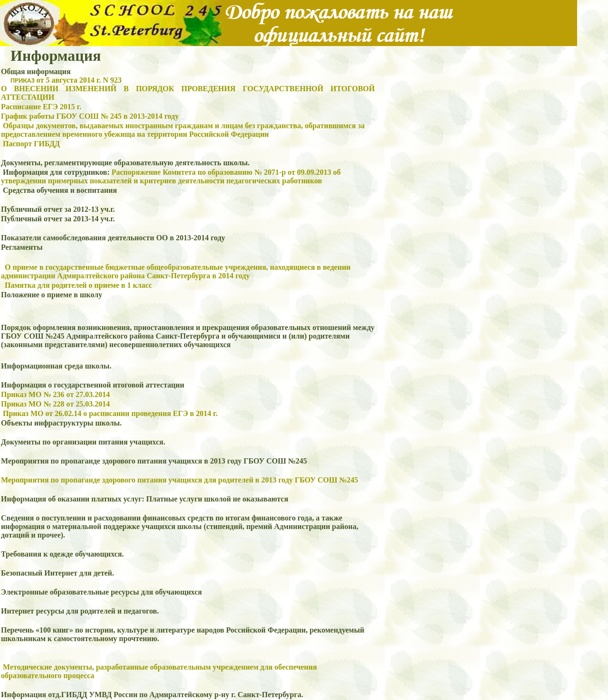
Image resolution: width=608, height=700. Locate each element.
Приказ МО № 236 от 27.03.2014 (55, 394)
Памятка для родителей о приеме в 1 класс (78, 285)
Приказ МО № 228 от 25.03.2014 (55, 404)
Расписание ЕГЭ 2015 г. (41, 107)
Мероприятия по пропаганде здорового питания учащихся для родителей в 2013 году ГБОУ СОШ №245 (180, 480)
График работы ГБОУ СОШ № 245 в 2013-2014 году (90, 116)
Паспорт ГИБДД (31, 144)
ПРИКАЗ (23, 80)
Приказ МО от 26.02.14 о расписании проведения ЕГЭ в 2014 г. (110, 413)
